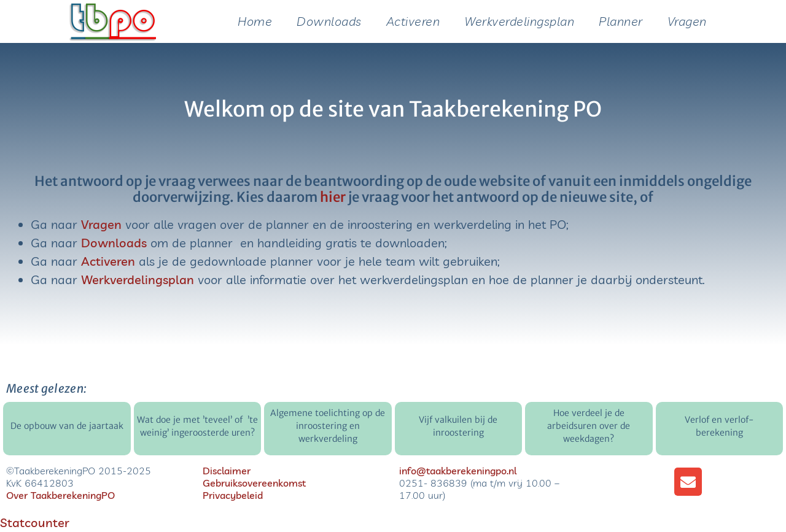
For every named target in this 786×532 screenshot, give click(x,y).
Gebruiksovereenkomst (254, 483)
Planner (621, 21)
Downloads (329, 21)
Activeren (413, 21)
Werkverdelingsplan (519, 21)
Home (255, 21)
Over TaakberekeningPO (60, 495)
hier (333, 197)
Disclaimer (227, 471)
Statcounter (35, 522)
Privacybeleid (233, 495)
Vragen (687, 21)
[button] (688, 482)
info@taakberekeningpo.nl (458, 471)
